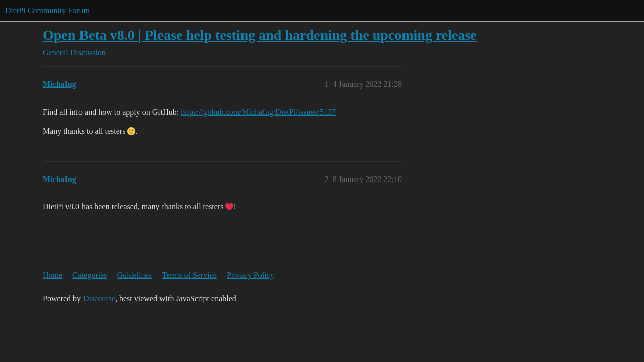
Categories (90, 275)
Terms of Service (189, 275)
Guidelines (135, 275)
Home (53, 275)
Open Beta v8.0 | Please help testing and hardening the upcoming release (260, 35)
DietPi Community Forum (47, 10)
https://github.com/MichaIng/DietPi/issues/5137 (258, 112)
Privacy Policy (251, 275)
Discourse (99, 298)
